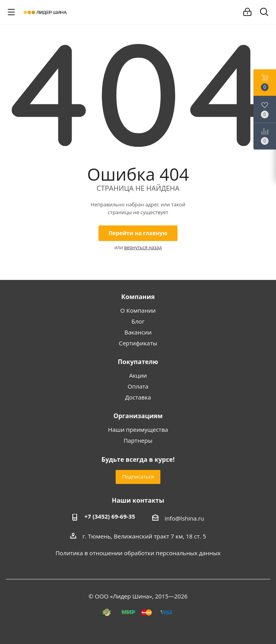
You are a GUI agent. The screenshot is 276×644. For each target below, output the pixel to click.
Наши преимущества (138, 429)
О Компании (138, 310)
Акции (138, 375)
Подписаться (138, 477)
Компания (138, 297)
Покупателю (138, 362)
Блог (138, 321)
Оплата (138, 386)
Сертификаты (138, 343)
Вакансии (138, 332)
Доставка (138, 397)
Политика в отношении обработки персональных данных (138, 553)
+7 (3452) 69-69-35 (110, 516)
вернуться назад (143, 247)
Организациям (138, 416)
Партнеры (138, 440)
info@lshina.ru (184, 518)
